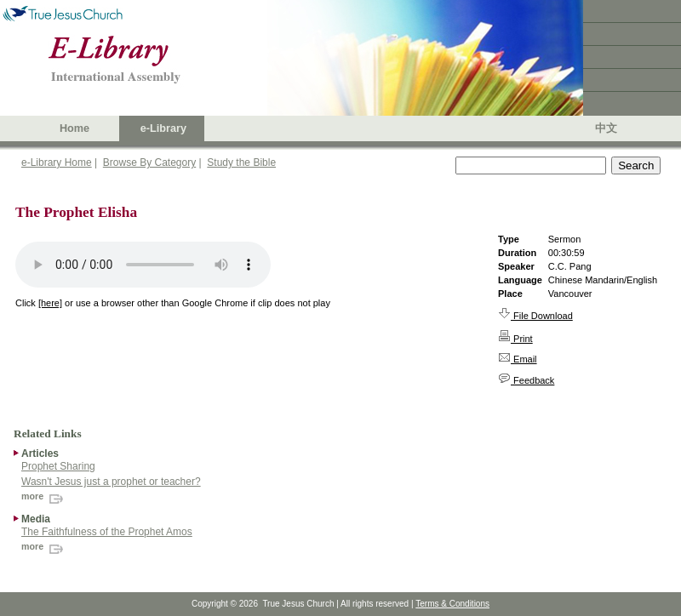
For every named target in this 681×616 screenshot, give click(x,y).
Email (518, 359)
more (44, 496)
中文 (606, 128)
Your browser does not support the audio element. (143, 265)
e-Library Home (57, 163)
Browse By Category (149, 163)
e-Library (163, 128)
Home (74, 128)
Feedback (526, 380)
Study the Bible (241, 163)
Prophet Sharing (58, 466)
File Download (535, 316)
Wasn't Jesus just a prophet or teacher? (111, 482)
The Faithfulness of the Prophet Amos (107, 532)
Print (515, 339)
